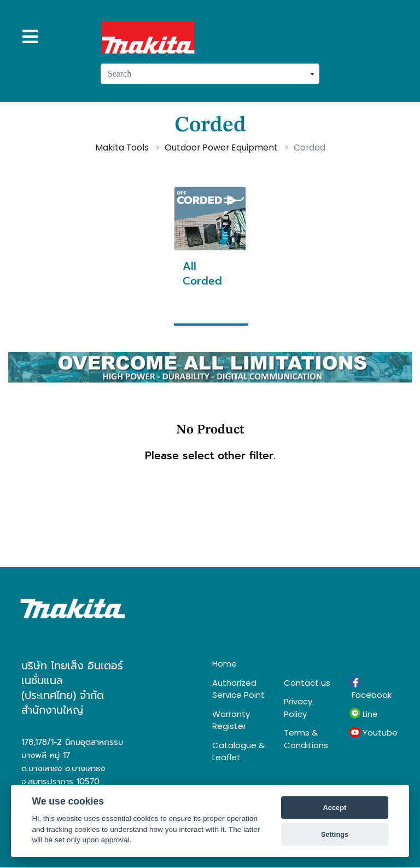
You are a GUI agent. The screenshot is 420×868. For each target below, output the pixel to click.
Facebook (371, 688)
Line (364, 714)
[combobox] (210, 74)
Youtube (374, 733)
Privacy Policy (298, 708)
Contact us (307, 683)
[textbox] (210, 74)
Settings (335, 834)
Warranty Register (231, 720)
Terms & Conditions (306, 739)
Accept (335, 808)
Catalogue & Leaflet (238, 751)
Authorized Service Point (238, 689)
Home (224, 664)
